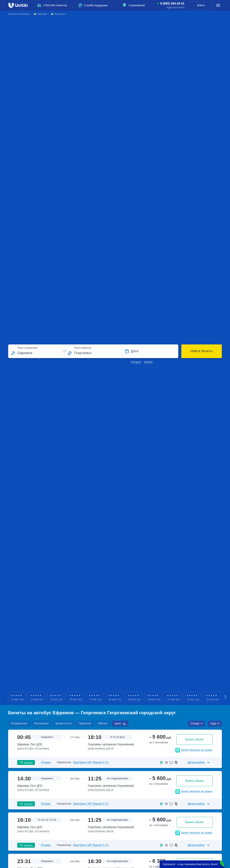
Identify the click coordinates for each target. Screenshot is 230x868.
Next (226, 697)
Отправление (19, 723)
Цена (118, 723)
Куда (213, 723)
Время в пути (64, 723)
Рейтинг (103, 723)
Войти (201, 5)
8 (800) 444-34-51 (172, 4)
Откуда (195, 723)
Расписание (41, 723)
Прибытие (85, 723)
